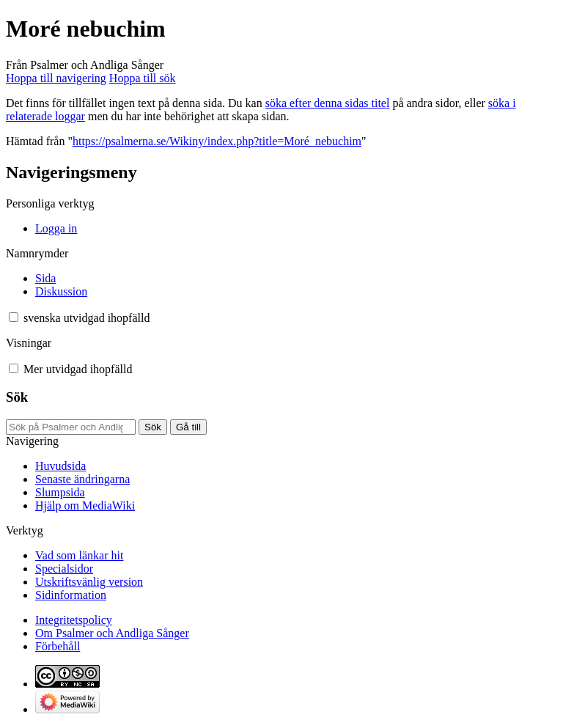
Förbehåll (58, 646)
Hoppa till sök (143, 78)
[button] (14, 317)
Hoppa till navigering (56, 78)
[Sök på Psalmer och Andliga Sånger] (71, 427)
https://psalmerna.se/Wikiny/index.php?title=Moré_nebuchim (217, 141)
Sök (17, 397)
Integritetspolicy (74, 620)
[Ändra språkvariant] (87, 318)
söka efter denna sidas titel (328, 103)
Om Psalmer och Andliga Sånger (112, 633)
